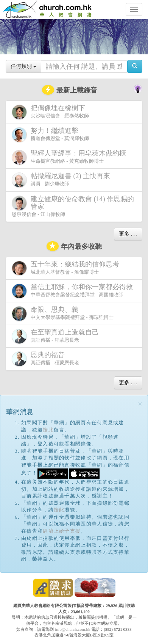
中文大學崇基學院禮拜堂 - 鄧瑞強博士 (63, 314)
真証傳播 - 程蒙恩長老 (57, 336)
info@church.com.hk (72, 629)
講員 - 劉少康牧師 (62, 180)
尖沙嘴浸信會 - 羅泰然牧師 (50, 112)
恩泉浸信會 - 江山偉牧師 (73, 206)
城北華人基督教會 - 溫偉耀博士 (67, 268)
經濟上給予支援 (62, 531)
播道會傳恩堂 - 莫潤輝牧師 (50, 135)
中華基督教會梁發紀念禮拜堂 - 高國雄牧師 (74, 291)
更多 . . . (128, 234)
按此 (48, 430)
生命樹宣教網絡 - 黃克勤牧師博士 (70, 157)
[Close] (140, 404)
